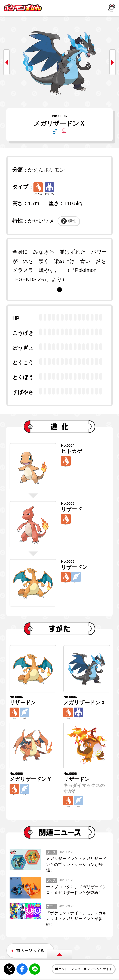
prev (6, 62)
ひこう (77, 579)
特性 (69, 221)
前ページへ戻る (30, 956)
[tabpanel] (60, 266)
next (113, 62)
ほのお (38, 189)
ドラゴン (49, 189)
